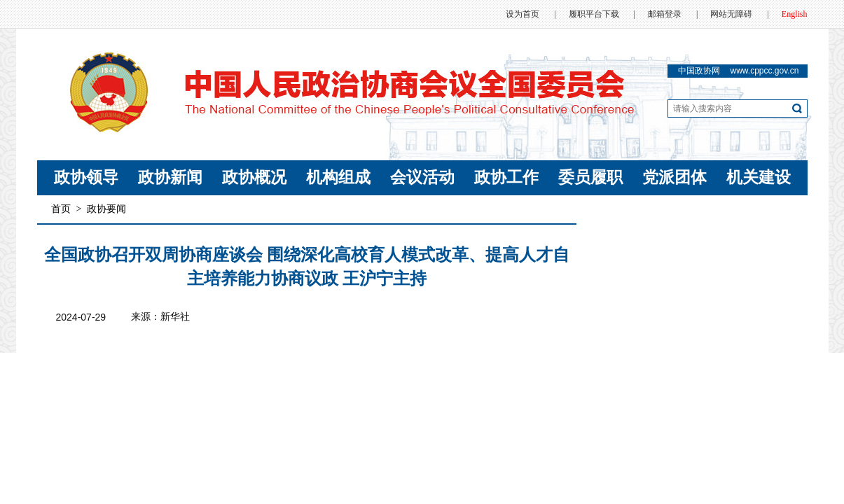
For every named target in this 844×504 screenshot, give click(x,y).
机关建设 (759, 177)
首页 (61, 209)
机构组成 (338, 177)
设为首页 (523, 14)
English (795, 14)
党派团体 (674, 177)
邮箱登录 (665, 14)
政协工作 (506, 177)
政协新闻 (170, 177)
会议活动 (422, 177)
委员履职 (590, 177)
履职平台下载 (594, 14)
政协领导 (86, 177)
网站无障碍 (731, 14)
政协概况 (254, 177)
